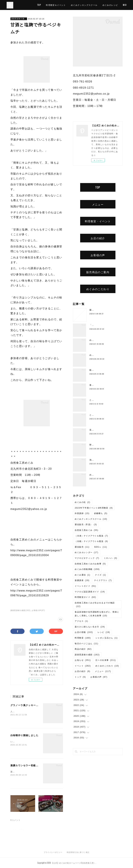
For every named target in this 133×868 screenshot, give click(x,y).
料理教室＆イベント (72, 5)
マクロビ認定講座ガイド (90, 592)
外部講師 (82, 513)
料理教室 (83, 638)
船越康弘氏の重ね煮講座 (102, 370)
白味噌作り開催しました (24, 735)
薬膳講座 (82, 580)
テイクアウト (103, 580)
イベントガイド (85, 586)
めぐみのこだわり (98, 289)
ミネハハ (111, 558)
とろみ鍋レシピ (97, 400)
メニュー (98, 204)
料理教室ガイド (85, 597)
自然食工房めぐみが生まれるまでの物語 (95, 605)
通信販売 (82, 547)
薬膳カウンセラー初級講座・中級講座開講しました (40, 765)
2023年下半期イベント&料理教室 (94, 508)
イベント (83, 666)
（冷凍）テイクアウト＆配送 (91, 536)
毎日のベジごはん (86, 644)
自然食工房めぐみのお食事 (90, 564)
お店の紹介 (98, 238)
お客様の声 (98, 255)
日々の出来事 (106, 660)
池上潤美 (94, 460)
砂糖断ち (101, 513)
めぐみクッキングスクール (100, 5)
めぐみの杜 (82, 502)
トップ (80, 677)
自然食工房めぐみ (86, 530)
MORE (121, 5)
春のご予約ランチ (98, 385)
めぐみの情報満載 (87, 569)
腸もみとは (95, 310)
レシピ (104, 632)
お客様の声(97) (38, 610)
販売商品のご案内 (98, 272)
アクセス (81, 621)
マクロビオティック (87, 558)
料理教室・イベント (98, 221)
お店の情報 (84, 632)
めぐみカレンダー (86, 552)
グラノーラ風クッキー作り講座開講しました (36, 705)
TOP (55, 5)
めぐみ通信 (82, 575)
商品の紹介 (83, 649)
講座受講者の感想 (19, 19)
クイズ (100, 575)
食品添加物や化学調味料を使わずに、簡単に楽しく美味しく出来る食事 (97, 614)
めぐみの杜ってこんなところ (104, 475)
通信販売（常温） (86, 525)
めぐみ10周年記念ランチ (102, 355)
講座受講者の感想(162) (21, 610)
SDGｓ (101, 547)
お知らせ (83, 660)
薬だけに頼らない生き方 (90, 627)
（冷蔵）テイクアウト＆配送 (91, 541)
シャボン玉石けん (106, 638)
